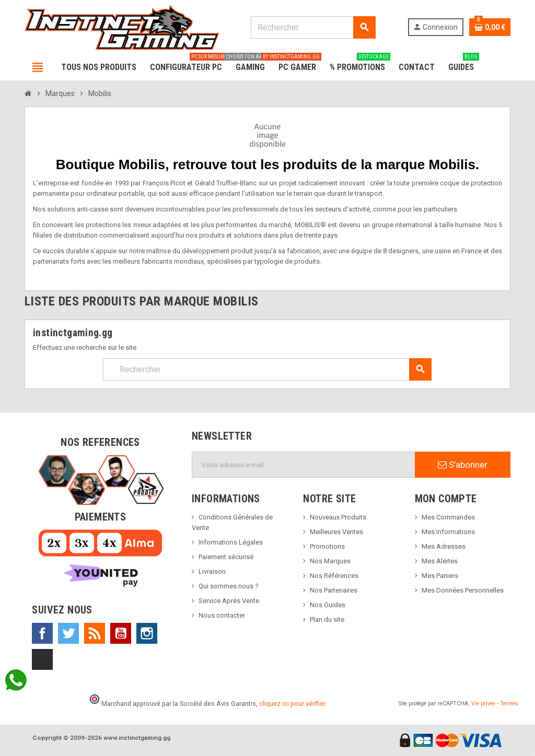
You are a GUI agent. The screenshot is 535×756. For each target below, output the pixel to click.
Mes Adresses (444, 546)
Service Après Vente (229, 601)
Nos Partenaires (334, 590)
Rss (95, 633)
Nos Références (334, 576)
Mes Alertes (440, 561)
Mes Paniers (440, 576)
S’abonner (463, 465)
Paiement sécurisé (226, 557)
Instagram (147, 633)
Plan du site (327, 619)
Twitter (68, 633)
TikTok (42, 659)
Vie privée (483, 704)
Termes (509, 704)
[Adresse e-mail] (304, 465)
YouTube (121, 633)
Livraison (212, 571)
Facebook (42, 633)
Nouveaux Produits (338, 517)
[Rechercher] (313, 27)
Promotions (327, 546)
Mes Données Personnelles (463, 590)
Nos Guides (328, 605)
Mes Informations (448, 532)
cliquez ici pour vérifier (292, 704)
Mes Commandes (448, 517)
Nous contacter (222, 615)
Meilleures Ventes (336, 532)
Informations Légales (231, 542)
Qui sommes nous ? (229, 586)
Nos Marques (330, 561)
